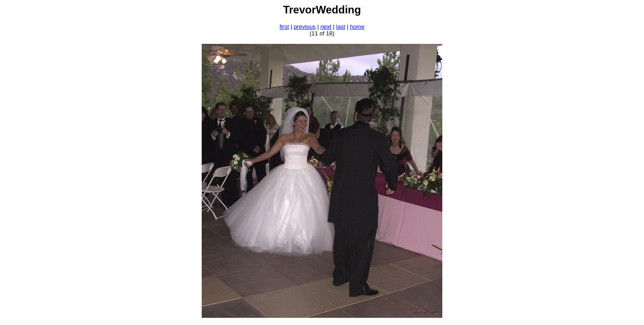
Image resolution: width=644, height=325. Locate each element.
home (357, 27)
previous (305, 27)
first (284, 27)
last (341, 27)
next (326, 27)
